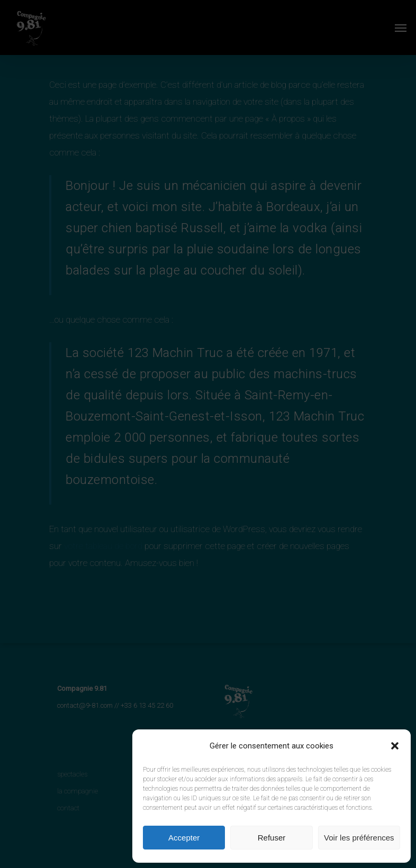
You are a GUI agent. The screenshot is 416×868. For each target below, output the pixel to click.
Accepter (184, 838)
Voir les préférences (359, 838)
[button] (395, 746)
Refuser (272, 838)
